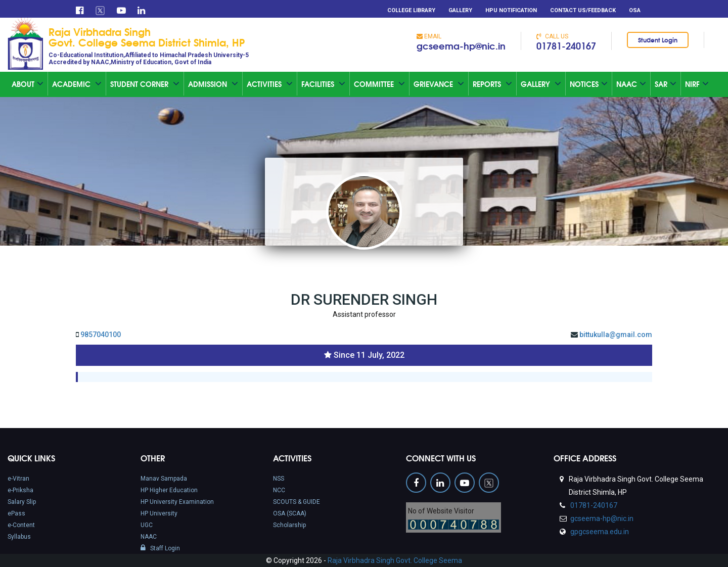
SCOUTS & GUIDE (297, 502)
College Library (411, 10)
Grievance (439, 84)
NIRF (697, 84)
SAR (666, 84)
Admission (213, 84)
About (28, 84)
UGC (147, 525)
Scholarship (289, 525)
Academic (77, 84)
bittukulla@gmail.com (616, 335)
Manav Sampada (164, 479)
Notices (589, 84)
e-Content (21, 525)
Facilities (323, 84)
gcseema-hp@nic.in (461, 45)
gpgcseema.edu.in (599, 532)
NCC (279, 490)
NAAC (149, 537)
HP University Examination (177, 502)
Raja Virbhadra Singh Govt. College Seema (395, 560)
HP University (159, 513)
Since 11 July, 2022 (369, 355)
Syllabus (19, 537)
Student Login (658, 40)
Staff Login (160, 548)
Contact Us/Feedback (583, 10)
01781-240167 (566, 45)
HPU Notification (511, 10)
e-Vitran (18, 479)
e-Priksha (20, 490)
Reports (492, 84)
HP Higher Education (169, 490)
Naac (631, 84)
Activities (270, 84)
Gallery (460, 10)
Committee (379, 84)
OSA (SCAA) (290, 513)
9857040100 (101, 335)
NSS (279, 479)
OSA (635, 10)
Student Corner (145, 84)
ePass (16, 513)
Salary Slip (22, 502)
